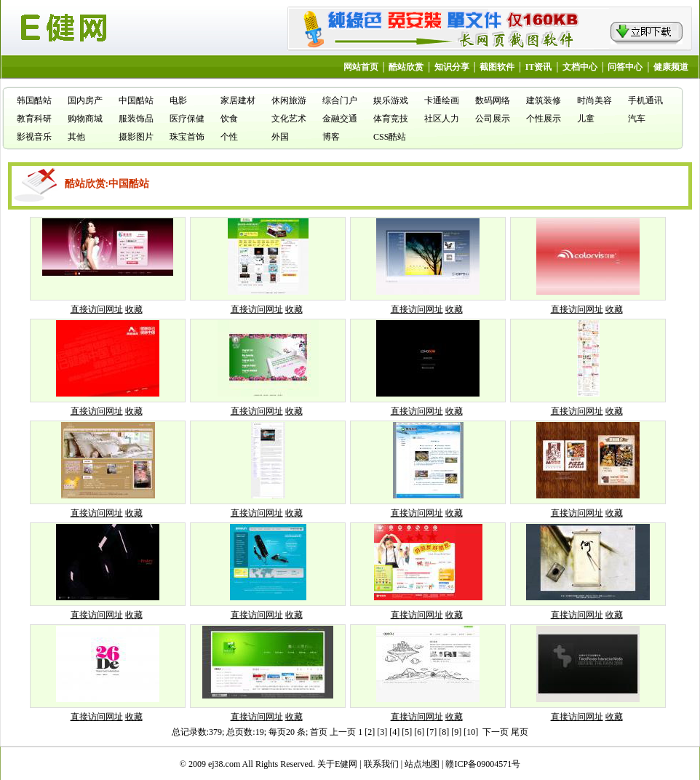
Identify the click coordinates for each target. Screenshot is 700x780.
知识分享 (452, 67)
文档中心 (580, 67)
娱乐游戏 (391, 100)
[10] (471, 732)
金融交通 (340, 119)
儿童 (586, 119)
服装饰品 (136, 119)
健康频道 (671, 67)
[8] (444, 732)
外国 (280, 137)
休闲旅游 (289, 100)
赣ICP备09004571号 (483, 764)
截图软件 (497, 67)
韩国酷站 (34, 100)
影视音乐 (34, 137)
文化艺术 (289, 119)
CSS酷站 (390, 137)
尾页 (520, 732)
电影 (178, 100)
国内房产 (85, 100)
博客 (331, 137)
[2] (370, 732)
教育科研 (34, 119)
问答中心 (625, 67)
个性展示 (544, 119)
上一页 (343, 732)
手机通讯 (645, 100)
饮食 (229, 119)
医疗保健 (187, 119)
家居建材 (238, 100)
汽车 (637, 119)
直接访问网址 (97, 309)
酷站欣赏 (406, 67)
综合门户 (340, 100)
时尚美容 (594, 100)
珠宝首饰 (187, 137)
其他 (76, 137)
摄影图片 (136, 137)
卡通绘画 (442, 100)
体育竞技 (391, 119)
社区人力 (442, 119)
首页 (319, 732)
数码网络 (493, 100)
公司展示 (493, 119)
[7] (431, 732)
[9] (456, 732)
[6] (419, 732)
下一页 (496, 732)
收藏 (134, 309)
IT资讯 (539, 67)
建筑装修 (544, 100)
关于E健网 (337, 764)
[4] (394, 732)
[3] (382, 732)
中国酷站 (136, 100)
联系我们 (381, 764)
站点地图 (422, 764)
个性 (229, 137)
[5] (407, 732)
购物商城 (85, 119)
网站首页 (361, 67)
